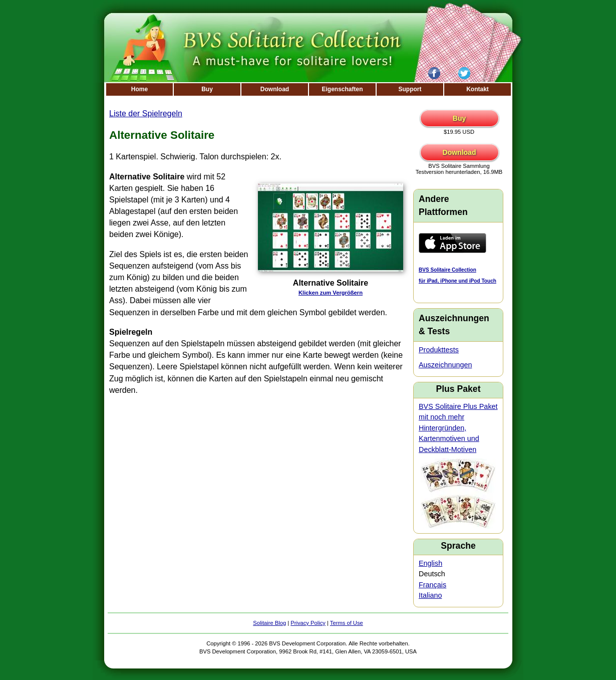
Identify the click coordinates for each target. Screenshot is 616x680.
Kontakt (478, 89)
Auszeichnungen (445, 365)
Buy (207, 89)
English (430, 563)
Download (275, 89)
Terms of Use (347, 623)
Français (432, 585)
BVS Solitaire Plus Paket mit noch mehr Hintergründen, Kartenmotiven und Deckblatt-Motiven (458, 428)
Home (139, 89)
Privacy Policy (308, 623)
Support (410, 89)
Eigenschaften (342, 89)
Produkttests (439, 350)
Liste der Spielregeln (146, 114)
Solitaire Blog (269, 623)
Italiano (430, 595)
